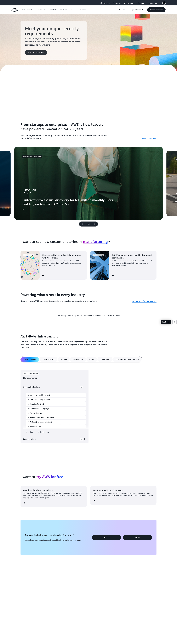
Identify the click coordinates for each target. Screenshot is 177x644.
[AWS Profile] (164, 3)
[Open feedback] (175, 322)
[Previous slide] (82, 224)
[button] (42, 10)
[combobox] (97, 241)
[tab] (30, 359)
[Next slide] (95, 224)
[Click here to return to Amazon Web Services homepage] (15, 11)
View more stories (149, 138)
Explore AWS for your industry (144, 301)
